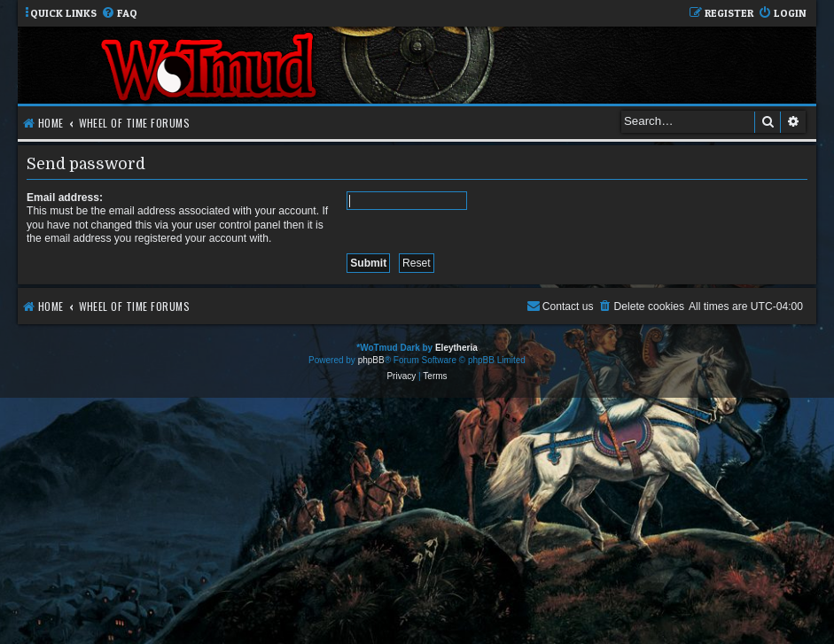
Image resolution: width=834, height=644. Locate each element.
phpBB (371, 360)
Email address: (65, 198)
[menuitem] (119, 14)
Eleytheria (456, 348)
